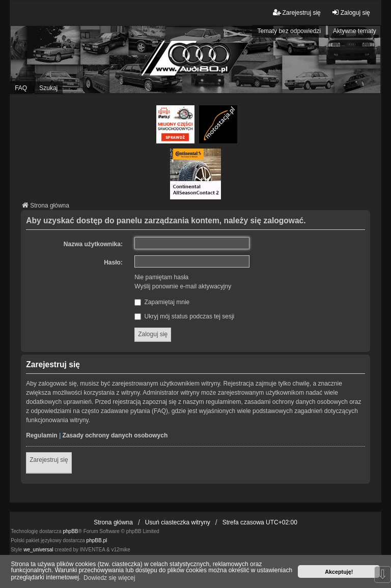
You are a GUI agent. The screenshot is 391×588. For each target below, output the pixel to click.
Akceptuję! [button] (339, 572)
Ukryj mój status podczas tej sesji (184, 316)
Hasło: (113, 262)
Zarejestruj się (49, 460)
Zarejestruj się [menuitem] (297, 12)
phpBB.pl (97, 540)
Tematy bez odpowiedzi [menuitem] (289, 31)
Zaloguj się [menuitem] (351, 12)
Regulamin (41, 435)
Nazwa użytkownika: (93, 244)
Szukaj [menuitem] (48, 88)
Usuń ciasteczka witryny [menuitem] (178, 522)
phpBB (71, 531)
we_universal (38, 550)
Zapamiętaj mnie (162, 302)
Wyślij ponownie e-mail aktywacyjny (183, 286)
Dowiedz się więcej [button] (109, 578)
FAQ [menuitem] (21, 88)
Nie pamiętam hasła (161, 277)
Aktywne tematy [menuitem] (355, 31)
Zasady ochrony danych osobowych (115, 435)
